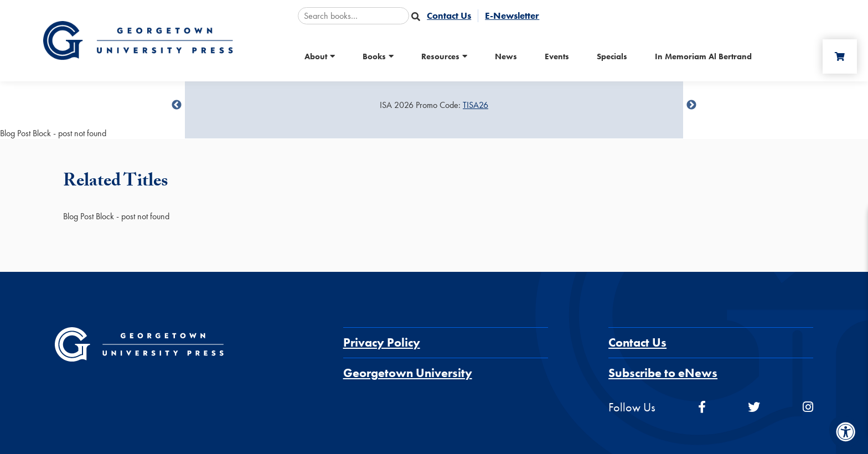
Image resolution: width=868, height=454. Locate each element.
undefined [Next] (691, 105)
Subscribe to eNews (663, 373)
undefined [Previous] (177, 105)
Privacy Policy (382, 342)
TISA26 (476, 105)
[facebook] (702, 407)
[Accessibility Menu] (846, 432)
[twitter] (754, 407)
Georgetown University (408, 373)
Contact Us (637, 342)
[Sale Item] (434, 105)
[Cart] (840, 56)
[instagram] (808, 407)
